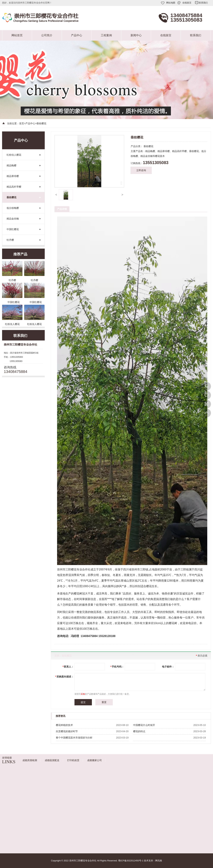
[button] (56, 195)
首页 (22, 123)
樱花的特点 (139, 731)
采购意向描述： (64, 677)
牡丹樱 (10, 240)
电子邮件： (168, 667)
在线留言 (187, 3)
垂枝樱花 (41, 123)
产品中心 (77, 35)
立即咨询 (141, 170)
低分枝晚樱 (13, 208)
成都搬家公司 (94, 760)
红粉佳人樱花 (14, 155)
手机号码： (117, 667)
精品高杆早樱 (14, 187)
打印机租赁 (73, 760)
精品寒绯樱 (13, 176)
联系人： (68, 667)
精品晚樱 (11, 165)
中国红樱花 (13, 229)
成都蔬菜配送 (52, 760)
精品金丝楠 (13, 219)
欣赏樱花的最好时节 (67, 731)
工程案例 (106, 35)
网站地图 (171, 3)
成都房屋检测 (30, 760)
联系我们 (203, 3)
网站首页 (17, 35)
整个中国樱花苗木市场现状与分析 (74, 738)
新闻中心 (136, 35)
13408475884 (207, 386)
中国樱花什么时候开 (144, 725)
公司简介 (47, 35)
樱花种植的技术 (64, 725)
